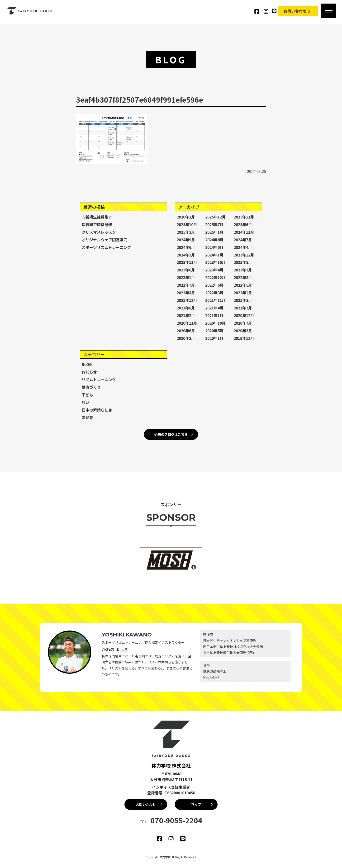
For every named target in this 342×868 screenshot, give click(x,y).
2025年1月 (214, 232)
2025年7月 (214, 224)
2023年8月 (243, 262)
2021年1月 (214, 315)
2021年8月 (243, 300)
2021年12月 (187, 300)
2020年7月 (243, 323)
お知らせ (89, 372)
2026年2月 (186, 217)
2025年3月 (186, 232)
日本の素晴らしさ (97, 410)
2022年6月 (214, 285)
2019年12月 (244, 338)
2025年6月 (243, 224)
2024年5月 (214, 247)
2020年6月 (186, 331)
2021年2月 (186, 315)
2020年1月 (214, 338)
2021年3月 (243, 308)
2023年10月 (215, 262)
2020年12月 (244, 315)
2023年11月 (187, 262)
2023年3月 (243, 270)
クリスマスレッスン (99, 232)
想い (85, 402)
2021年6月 (186, 308)
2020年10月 (215, 323)
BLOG (87, 364)
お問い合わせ (297, 11)
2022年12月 (215, 277)
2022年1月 (243, 293)
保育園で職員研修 (97, 224)
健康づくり (91, 387)
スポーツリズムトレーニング (106, 247)
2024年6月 (186, 247)
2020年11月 (187, 323)
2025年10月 (187, 224)
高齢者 (87, 417)
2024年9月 (186, 240)
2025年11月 (244, 217)
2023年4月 (214, 270)
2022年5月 (243, 285)
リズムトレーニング (99, 379)
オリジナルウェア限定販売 (104, 240)
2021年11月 (215, 300)
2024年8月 (214, 240)
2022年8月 (243, 277)
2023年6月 (186, 270)
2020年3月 (243, 331)
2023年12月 (244, 255)
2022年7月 (186, 285)
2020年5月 (214, 331)
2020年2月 (186, 338)
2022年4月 (186, 293)
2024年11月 (244, 232)
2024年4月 (243, 247)
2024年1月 (214, 255)
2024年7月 (243, 240)
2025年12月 (215, 217)
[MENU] (328, 11)
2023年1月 (186, 277)
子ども (87, 395)
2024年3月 (186, 255)
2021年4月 (214, 308)
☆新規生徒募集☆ (97, 217)
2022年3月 (214, 293)
